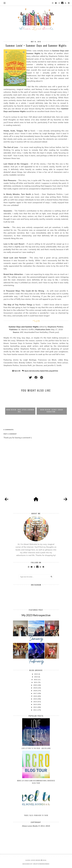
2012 (35, 707)
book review (32, 371)
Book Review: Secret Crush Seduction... (52, 411)
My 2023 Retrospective (36, 615)
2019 (35, 688)
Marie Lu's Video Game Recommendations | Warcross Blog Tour (36, 782)
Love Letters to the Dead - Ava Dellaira (36, 748)
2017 (35, 693)
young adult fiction (54, 371)
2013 (35, 704)
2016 (35, 696)
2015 (35, 699)
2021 (36, 682)
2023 (36, 677)
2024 (36, 674)
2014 (35, 702)
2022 (36, 680)
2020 (35, 685)
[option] (20, 404)
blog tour (27, 371)
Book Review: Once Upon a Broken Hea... (20, 411)
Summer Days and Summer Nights (24, 327)
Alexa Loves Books (33, 860)
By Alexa (37, 371)
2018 (35, 691)
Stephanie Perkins (44, 371)
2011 (35, 710)
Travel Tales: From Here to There (36, 815)
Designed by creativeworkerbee (36, 864)
